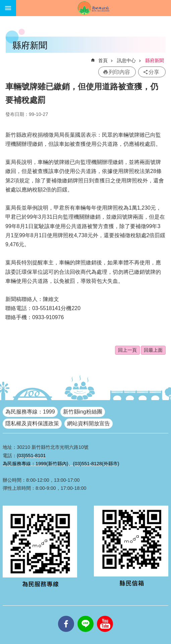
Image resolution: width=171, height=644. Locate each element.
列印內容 (119, 72)
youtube (105, 616)
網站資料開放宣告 (89, 423)
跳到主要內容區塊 (4, 4)
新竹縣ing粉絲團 (83, 412)
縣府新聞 (155, 60)
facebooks (66, 616)
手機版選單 (8, 8)
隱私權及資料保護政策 (32, 423)
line (85, 616)
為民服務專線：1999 (30, 412)
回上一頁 (127, 350)
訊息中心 (126, 60)
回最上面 (153, 350)
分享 (154, 72)
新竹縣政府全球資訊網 (94, 8)
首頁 (103, 60)
